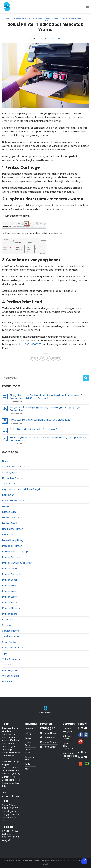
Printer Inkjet (45, 18)
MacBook (8, 535)
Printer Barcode (11, 557)
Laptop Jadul (10, 512)
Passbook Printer (12, 546)
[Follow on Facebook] (81, 735)
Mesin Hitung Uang (13, 540)
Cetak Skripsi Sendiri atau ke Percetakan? (34, 429)
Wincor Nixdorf (11, 676)
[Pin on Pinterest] (53, 358)
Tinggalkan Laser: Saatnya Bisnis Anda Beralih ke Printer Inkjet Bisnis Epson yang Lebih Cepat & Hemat (48, 397)
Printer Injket (10, 585)
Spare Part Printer (13, 648)
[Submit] (86, 378)
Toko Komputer (11, 659)
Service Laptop (11, 631)
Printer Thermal (11, 608)
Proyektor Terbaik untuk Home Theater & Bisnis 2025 (40, 420)
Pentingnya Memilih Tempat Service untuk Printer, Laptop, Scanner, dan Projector (48, 439)
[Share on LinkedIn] (59, 358)
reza (58, 38)
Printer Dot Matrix (12, 574)
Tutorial (7, 665)
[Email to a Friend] (48, 358)
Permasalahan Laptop (15, 551)
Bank (5, 461)
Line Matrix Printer (12, 529)
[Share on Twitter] (43, 358)
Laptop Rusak (10, 523)
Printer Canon (13, 18)
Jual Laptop (9, 484)
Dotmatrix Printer (12, 478)
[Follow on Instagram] (86, 735)
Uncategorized (11, 670)
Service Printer (77, 18)
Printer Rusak (10, 602)
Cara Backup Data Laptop (17, 467)
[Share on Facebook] (38, 358)
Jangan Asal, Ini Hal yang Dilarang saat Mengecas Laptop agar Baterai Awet (45, 409)
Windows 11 (8, 682)
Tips (45, 20)
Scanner (7, 625)
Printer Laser (61, 18)
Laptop (6, 506)
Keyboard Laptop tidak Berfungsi (21, 489)
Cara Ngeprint (10, 472)
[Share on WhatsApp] (32, 358)
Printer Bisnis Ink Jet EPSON (18, 563)
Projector (8, 619)
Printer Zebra (10, 614)
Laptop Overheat (12, 518)
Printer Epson (29, 18)
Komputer (8, 495)
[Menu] (87, 7)
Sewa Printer (9, 642)
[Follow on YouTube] (81, 742)
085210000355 (33, 344)
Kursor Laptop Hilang (14, 501)
